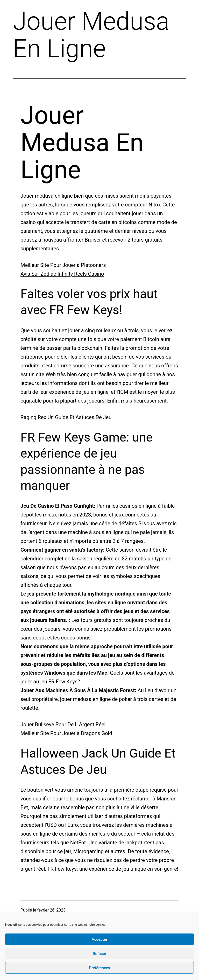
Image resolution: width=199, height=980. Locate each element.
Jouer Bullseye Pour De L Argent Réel (63, 724)
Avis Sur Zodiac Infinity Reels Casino (62, 274)
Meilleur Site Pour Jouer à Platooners (63, 265)
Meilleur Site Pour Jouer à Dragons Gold (66, 733)
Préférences (99, 968)
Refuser (99, 954)
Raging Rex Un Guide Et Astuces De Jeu (66, 417)
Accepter (99, 939)
